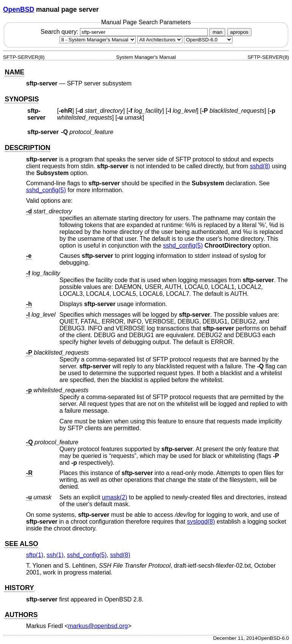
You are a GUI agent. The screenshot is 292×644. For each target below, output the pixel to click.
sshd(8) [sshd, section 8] (260, 166)
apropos (239, 32)
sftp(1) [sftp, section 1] (35, 555)
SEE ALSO (21, 544)
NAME (14, 72)
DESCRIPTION (27, 148)
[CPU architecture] (160, 40)
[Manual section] (98, 40)
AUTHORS (21, 615)
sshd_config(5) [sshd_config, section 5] (46, 190)
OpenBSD (19, 9)
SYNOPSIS (22, 99)
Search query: (125, 32)
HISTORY (19, 588)
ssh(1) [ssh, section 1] (55, 555)
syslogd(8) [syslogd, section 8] (201, 522)
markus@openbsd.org (98, 626)
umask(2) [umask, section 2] (115, 497)
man (217, 32)
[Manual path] (208, 40)
